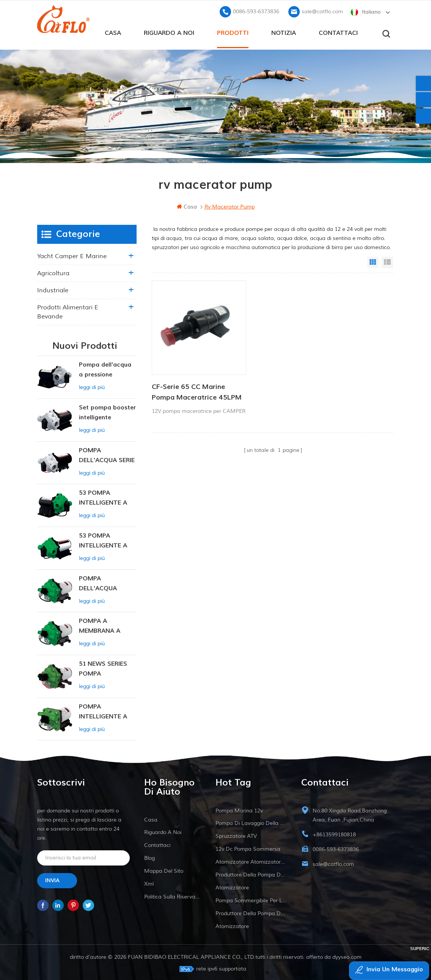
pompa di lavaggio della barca (251, 822)
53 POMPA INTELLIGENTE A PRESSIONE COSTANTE (103, 497)
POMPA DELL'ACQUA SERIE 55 (107, 454)
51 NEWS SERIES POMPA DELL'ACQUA (103, 668)
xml (149, 882)
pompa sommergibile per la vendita (251, 899)
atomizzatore (232, 886)
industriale (53, 289)
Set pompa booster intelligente (107, 411)
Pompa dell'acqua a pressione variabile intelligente (105, 369)
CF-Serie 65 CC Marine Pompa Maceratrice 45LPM (188, 372)
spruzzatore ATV (236, 835)
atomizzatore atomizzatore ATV (251, 860)
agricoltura (53, 272)
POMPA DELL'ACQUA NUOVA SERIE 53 (103, 583)
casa (113, 31)
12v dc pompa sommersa (248, 848)
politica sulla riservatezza (173, 895)
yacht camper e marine (72, 255)
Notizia (284, 31)
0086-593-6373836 (256, 10)
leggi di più (92, 386)
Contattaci (338, 31)
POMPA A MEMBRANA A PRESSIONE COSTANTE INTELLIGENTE (100, 625)
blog (149, 857)
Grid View (373, 261)
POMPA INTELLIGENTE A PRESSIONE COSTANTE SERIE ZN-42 (104, 711)
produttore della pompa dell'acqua (251, 873)
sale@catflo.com (322, 10)
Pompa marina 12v (239, 809)
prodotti (233, 31)
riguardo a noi (169, 31)
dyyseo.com (347, 956)
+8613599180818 (334, 833)
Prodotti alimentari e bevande (68, 310)
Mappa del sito (164, 869)
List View (387, 261)
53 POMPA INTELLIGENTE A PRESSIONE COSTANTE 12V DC (107, 540)
